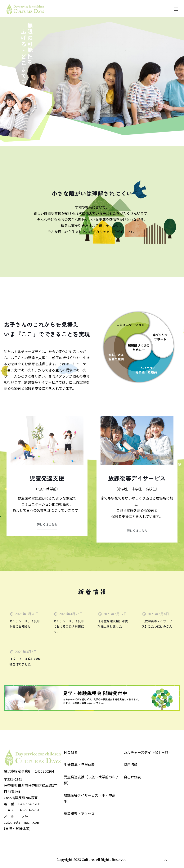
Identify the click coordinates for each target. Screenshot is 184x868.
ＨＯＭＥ (71, 752)
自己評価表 (132, 777)
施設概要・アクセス (79, 813)
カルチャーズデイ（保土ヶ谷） (148, 752)
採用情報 (131, 765)
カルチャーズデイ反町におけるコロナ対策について (69, 626)
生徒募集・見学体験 (79, 765)
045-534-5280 (29, 804)
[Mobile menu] (176, 9)
